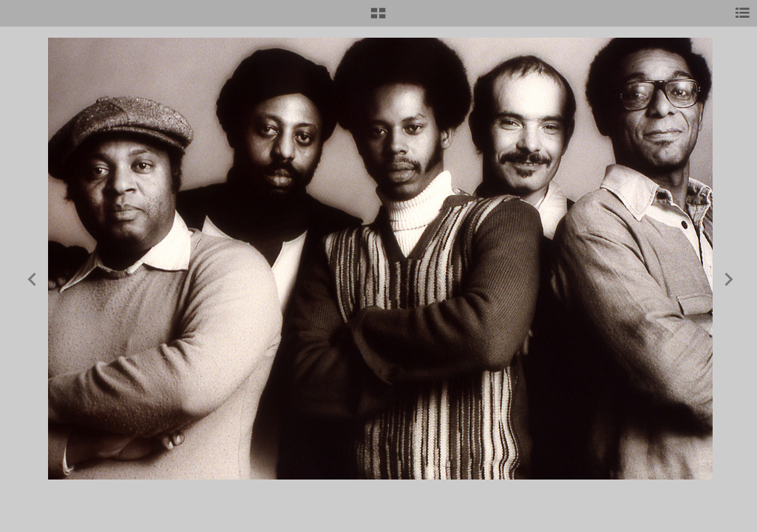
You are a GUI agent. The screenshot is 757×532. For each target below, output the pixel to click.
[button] (378, 18)
